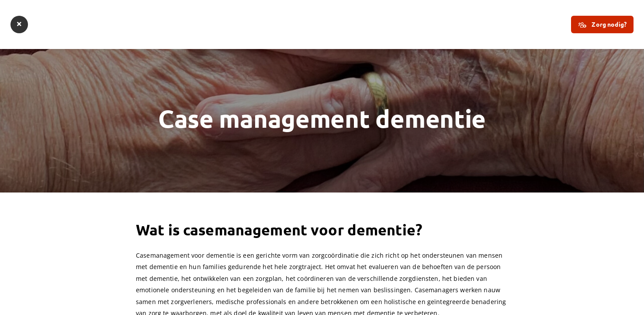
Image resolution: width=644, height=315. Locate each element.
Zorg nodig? (602, 25)
